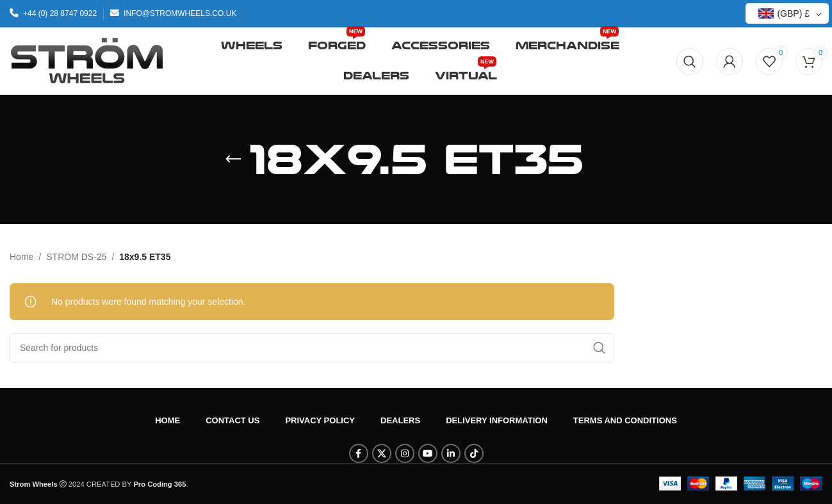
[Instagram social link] (405, 453)
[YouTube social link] (428, 453)
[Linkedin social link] (451, 453)
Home (21, 257)
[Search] (690, 61)
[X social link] (382, 453)
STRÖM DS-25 (76, 257)
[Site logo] (87, 60)
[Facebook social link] (359, 453)
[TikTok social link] (474, 453)
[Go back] (233, 159)
